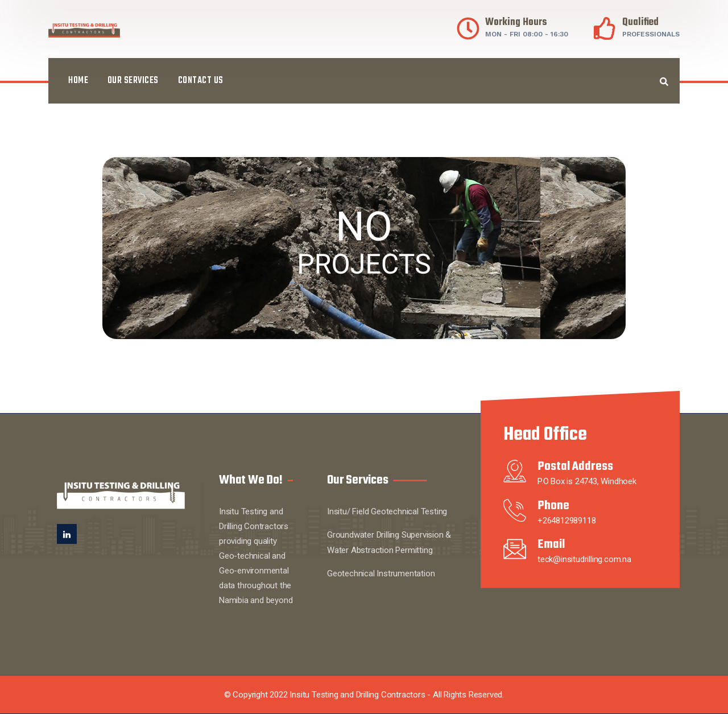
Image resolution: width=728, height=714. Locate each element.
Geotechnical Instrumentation (381, 573)
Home (78, 81)
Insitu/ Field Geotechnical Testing (387, 511)
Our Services (133, 81)
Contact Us (201, 81)
